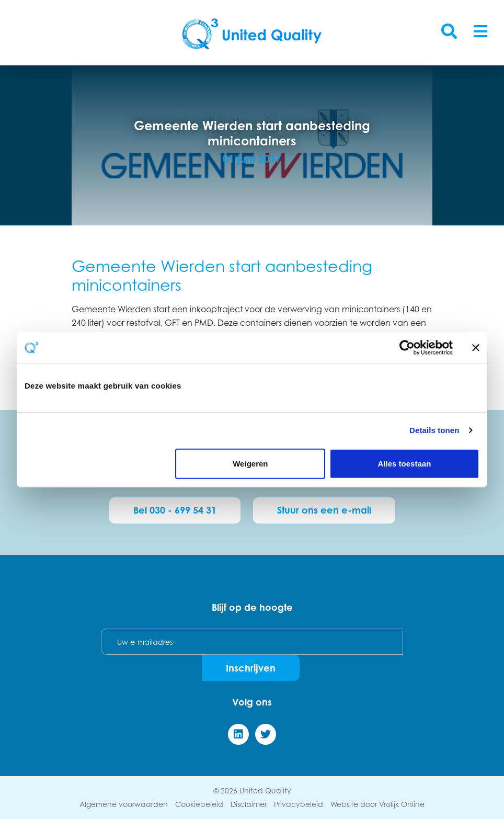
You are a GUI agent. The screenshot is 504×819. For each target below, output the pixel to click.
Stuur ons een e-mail (324, 510)
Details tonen (434, 430)
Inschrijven (251, 668)
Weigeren (250, 463)
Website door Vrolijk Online (377, 804)
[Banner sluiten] (476, 348)
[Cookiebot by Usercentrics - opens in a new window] (407, 348)
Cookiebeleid (199, 804)
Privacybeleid (299, 804)
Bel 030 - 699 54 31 (175, 510)
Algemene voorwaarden (124, 804)
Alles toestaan (405, 463)
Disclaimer (249, 804)
